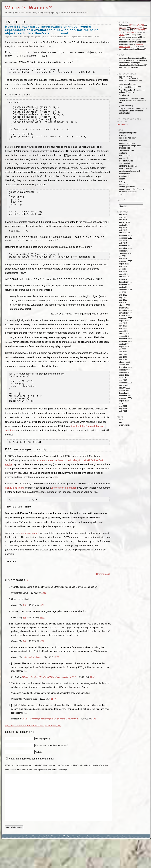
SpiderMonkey (131, 32)
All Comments (124, 425)
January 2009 (124, 365)
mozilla (50, 36)
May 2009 (123, 354)
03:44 (42, 636)
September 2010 (125, 318)
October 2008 (124, 370)
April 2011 (123, 300)
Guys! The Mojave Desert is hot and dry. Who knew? (132, 91)
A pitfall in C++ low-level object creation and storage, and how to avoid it (132, 101)
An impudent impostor (128, 133)
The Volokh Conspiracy (128, 192)
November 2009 (125, 341)
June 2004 (123, 406)
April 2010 (123, 328)
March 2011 (124, 303)
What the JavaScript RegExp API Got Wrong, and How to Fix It (49, 696)
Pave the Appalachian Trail (129, 171)
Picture (82, 864)
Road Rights (123, 181)
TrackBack (53, 744)
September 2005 (125, 383)
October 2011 (124, 287)
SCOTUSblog (123, 184)
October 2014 (124, 251)
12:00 (42, 660)
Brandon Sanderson (127, 143)
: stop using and (130, 79)
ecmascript (25, 36)
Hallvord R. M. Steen (32, 676)
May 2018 (123, 215)
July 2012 (122, 269)
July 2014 (122, 256)
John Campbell (124, 163)
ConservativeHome (126, 150)
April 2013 (123, 266)
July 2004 (122, 403)
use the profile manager (63, 506)
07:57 (57, 676)
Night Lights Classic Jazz (128, 166)
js (46, 36)
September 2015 (125, 238)
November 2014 (125, 248)
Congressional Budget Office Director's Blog (130, 147)
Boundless (123, 141)
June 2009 (123, 352)
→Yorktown (139, 30)
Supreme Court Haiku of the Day (131, 189)
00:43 (92, 696)
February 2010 (124, 334)
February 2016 (124, 233)
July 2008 (122, 378)
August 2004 (124, 401)
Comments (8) (104, 592)
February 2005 (124, 388)
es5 (33, 36)
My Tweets (122, 124)
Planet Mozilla (124, 176)
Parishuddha (62, 864)
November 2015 (125, 235)
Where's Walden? (29, 8)
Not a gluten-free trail (127, 84)
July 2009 (122, 349)
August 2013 (124, 264)
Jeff (24, 624)
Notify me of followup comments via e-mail (31, 777)
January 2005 (124, 391)
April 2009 (123, 357)
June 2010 (123, 323)
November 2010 (125, 313)
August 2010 (124, 321)
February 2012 (124, 277)
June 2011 (123, 295)
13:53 (42, 624)
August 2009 (124, 346)
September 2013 (125, 261)
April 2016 (123, 230)
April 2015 (123, 243)
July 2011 (122, 292)
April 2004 (123, 411)
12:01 (44, 611)
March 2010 (124, 331)
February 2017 (124, 222)
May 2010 (123, 326)
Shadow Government (127, 187)
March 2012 (124, 274)
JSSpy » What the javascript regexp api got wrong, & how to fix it (50, 737)
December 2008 (125, 367)
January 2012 (124, 279)
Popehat (122, 179)
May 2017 (123, 220)
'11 (134, 28)
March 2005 (124, 385)
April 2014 (123, 259)
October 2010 (124, 316)
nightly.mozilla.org (15, 506)
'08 (140, 25)
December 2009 (125, 339)
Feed (120, 422)
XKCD (121, 194)
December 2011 (125, 282)
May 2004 (123, 409)
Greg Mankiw (124, 158)
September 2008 (125, 372)
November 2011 (125, 284)
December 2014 (125, 246)
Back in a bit (124, 95)
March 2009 (124, 359)
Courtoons (123, 153)
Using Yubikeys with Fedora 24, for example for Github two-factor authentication (133, 111)
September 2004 (125, 398)
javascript (40, 36)
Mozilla (122, 35)
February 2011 (124, 305)
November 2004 (125, 396)
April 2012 (123, 272)
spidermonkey (78, 36)
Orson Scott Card (125, 169)
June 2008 (123, 380)
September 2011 (125, 290)
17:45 (94, 737)
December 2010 (125, 310)
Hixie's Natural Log (126, 161)
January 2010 (124, 336)
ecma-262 (15, 36)
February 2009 (124, 362)
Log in (121, 420)
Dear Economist (125, 156)
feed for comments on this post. (25, 744)
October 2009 (124, 344)
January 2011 (124, 308)
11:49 (53, 717)
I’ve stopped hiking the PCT (130, 87)
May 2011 (123, 297)
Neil (24, 636)
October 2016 (124, 225)
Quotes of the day (126, 106)
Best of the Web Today (127, 138)
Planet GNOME (124, 174)
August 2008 (124, 375)
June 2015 (123, 241)
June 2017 (123, 217)
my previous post (30, 551)
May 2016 (123, 228)
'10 (122, 28)
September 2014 (125, 254)
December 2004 (125, 393)
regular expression (63, 36)
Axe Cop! (122, 135)
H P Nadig (74, 864)
